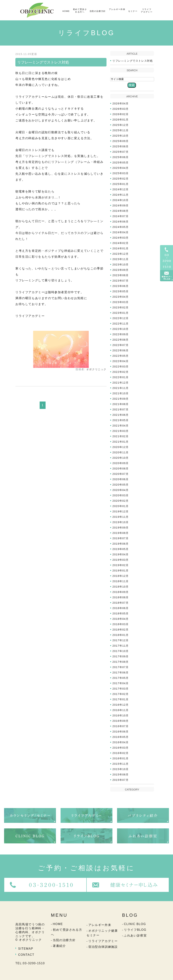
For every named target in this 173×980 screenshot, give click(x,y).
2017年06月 (121, 673)
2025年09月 (121, 141)
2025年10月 (121, 136)
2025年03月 (121, 173)
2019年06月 (121, 544)
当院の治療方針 (98, 11)
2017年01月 (121, 699)
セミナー (133, 11)
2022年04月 (121, 361)
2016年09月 (121, 721)
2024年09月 (121, 205)
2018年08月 (121, 597)
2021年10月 (121, 393)
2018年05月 (121, 613)
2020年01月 (121, 506)
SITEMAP (26, 949)
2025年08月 (121, 146)
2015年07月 (121, 780)
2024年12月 (121, 189)
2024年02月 (121, 243)
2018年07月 (121, 603)
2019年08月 (121, 533)
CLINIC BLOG (135, 924)
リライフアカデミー (147, 11)
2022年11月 (121, 324)
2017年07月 (121, 667)
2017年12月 (121, 640)
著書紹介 (59, 946)
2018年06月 (121, 608)
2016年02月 (121, 753)
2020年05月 (121, 485)
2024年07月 (121, 216)
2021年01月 (121, 442)
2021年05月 (121, 420)
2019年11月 (121, 517)
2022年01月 (121, 377)
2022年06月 (121, 350)
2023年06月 (121, 286)
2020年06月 (121, 479)
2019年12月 (121, 511)
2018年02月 (121, 630)
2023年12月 (121, 254)
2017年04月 (121, 683)
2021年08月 (121, 404)
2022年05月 (121, 356)
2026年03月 (121, 109)
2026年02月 (121, 114)
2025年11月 (121, 130)
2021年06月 (121, 415)
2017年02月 (121, 694)
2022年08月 (121, 340)
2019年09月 (121, 528)
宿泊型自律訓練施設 (103, 947)
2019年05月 (121, 549)
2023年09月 (121, 270)
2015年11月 (121, 764)
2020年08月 (121, 469)
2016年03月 (121, 748)
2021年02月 (121, 436)
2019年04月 (121, 554)
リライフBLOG (135, 930)
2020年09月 (121, 463)
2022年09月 (121, 334)
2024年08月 (121, 211)
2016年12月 (121, 705)
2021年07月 (121, 409)
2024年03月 (121, 238)
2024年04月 (121, 232)
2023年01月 (121, 313)
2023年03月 (121, 302)
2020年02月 (121, 501)
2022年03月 (121, 367)
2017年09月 (121, 656)
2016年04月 (121, 742)
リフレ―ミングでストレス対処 (43, 62)
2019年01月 (121, 571)
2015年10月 (121, 769)
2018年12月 (121, 576)
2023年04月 (121, 297)
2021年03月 (121, 431)
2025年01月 (121, 184)
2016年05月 (121, 737)
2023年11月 (121, 259)
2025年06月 (121, 157)
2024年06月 (121, 222)
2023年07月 (121, 281)
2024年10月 (121, 200)
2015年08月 (121, 775)
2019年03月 (121, 560)
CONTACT (26, 955)
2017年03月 (121, 689)
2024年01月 (121, 248)
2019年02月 (121, 565)
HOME (66, 11)
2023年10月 (121, 265)
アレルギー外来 (117, 9)
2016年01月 (121, 758)
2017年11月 (121, 646)
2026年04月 (121, 103)
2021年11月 (121, 388)
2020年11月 (121, 452)
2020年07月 (121, 474)
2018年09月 (121, 592)
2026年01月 (121, 120)
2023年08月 (121, 275)
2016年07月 (121, 726)
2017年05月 (121, 678)
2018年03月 (121, 624)
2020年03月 (121, 495)
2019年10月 (121, 522)
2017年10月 (121, 651)
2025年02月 (121, 179)
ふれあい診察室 (135, 935)
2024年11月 (121, 195)
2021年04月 (121, 426)
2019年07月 (121, 538)
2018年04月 (121, 619)
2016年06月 (121, 732)
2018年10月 (121, 587)
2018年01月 (121, 635)
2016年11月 (121, 710)
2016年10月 (121, 715)
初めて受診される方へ (80, 11)
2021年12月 (121, 383)
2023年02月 (121, 307)
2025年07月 (121, 152)
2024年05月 (121, 227)
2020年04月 (121, 490)
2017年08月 (121, 662)
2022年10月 (121, 329)
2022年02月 (121, 372)
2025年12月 (121, 125)
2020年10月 (121, 458)
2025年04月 (121, 168)
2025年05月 (121, 163)
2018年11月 (121, 581)
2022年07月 (121, 345)
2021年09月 (121, 399)
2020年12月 (121, 447)
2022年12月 (121, 318)
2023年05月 (121, 291)
